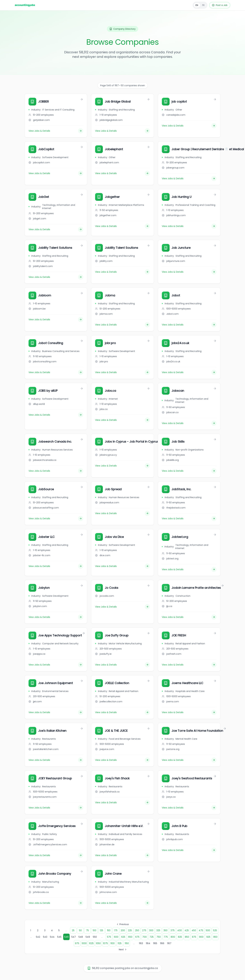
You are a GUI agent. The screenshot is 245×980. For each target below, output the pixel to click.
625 (123, 937)
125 (102, 930)
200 (123, 930)
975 (77, 943)
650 (130, 937)
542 (38, 937)
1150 (127, 943)
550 (95, 937)
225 (130, 930)
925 (208, 937)
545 (59, 937)
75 (87, 930)
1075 (105, 943)
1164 (148, 943)
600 (116, 937)
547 (74, 937)
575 (109, 937)
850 (187, 937)
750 (159, 937)
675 (137, 937)
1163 (141, 943)
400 (180, 930)
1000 (84, 943)
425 (187, 930)
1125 (120, 943)
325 (158, 930)
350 (165, 930)
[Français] (200, 5)
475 (201, 930)
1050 (98, 943)
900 (201, 937)
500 (208, 930)
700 (145, 937)
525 (215, 930)
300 (151, 930)
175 (116, 930)
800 (173, 937)
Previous (122, 924)
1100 (113, 943)
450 (194, 930)
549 (88, 937)
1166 (162, 943)
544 (52, 937)
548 (81, 937)
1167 (169, 943)
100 (94, 930)
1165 (155, 943)
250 (137, 930)
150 (109, 930)
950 (215, 937)
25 (73, 930)
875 (194, 937)
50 (80, 930)
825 (180, 937)
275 (144, 930)
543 (45, 937)
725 (152, 937)
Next (123, 949)
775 (166, 937)
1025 (91, 943)
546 (66, 937)
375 (173, 930)
